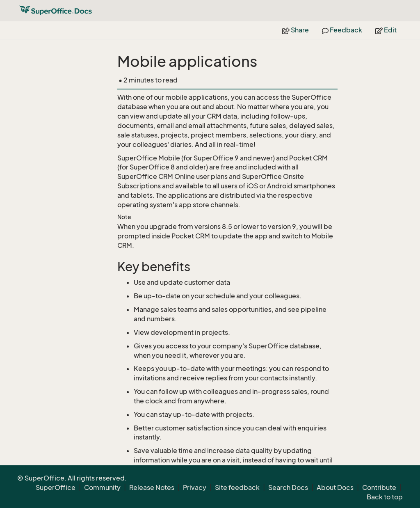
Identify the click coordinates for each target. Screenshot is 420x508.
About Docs (335, 487)
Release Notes (152, 487)
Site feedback (237, 487)
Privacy (195, 487)
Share (296, 30)
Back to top (385, 497)
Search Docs (288, 487)
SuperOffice (56, 487)
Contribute (379, 487)
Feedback (342, 30)
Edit (386, 30)
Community (102, 487)
